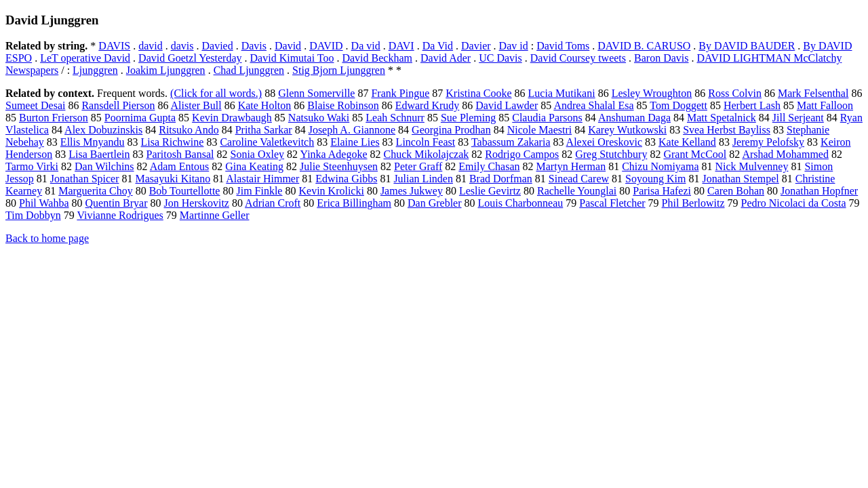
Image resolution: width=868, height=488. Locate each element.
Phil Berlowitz (693, 203)
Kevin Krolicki (331, 191)
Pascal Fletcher (612, 203)
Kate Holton (265, 105)
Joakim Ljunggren (166, 70)
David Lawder (507, 105)
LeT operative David (85, 58)
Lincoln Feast (426, 142)
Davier (476, 46)
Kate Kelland (687, 142)
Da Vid (438, 46)
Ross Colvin (735, 93)
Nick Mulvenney (751, 166)
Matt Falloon (825, 105)
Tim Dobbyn (33, 215)
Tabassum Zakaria (511, 142)
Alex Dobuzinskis (103, 130)
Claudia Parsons (547, 118)
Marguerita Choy (95, 191)
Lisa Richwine (173, 142)
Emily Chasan (489, 166)
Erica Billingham (354, 203)
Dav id (514, 46)
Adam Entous (180, 166)
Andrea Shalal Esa (593, 105)
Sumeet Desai (35, 105)
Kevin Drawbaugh (232, 118)
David (288, 46)
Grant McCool (695, 154)
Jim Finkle (259, 191)
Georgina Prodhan (451, 130)
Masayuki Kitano (173, 179)
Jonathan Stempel (740, 179)
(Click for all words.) (216, 93)
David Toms (563, 46)
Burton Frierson (54, 118)
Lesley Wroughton (652, 93)
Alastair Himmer (262, 179)
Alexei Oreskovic (604, 142)
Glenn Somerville (316, 93)
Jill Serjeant (798, 118)
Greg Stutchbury (611, 154)
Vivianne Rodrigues (120, 215)
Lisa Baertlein (99, 154)
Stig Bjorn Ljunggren (339, 70)
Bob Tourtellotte (185, 191)
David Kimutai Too (292, 58)
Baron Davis (661, 58)
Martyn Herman (571, 166)
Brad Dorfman (501, 179)
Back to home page (47, 238)
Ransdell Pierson (118, 105)
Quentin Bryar (117, 203)
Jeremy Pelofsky (768, 142)
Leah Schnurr (395, 118)
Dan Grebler (435, 203)
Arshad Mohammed (785, 154)
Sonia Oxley (258, 154)
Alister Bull (196, 105)
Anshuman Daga (634, 118)
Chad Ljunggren (249, 70)
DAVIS (114, 46)
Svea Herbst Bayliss (727, 130)
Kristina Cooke (478, 93)
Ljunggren (95, 70)
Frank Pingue (400, 93)
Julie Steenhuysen (339, 166)
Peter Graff (418, 166)
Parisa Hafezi (662, 191)
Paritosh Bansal (180, 154)
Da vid (366, 46)
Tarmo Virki (32, 166)
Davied (217, 46)
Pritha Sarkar (264, 130)
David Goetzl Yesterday (190, 58)
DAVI (401, 46)
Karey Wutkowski (627, 130)
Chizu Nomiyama (660, 166)
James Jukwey (412, 191)
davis (182, 46)
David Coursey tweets (578, 58)
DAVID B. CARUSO (644, 46)
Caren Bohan (736, 191)
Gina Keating (254, 166)
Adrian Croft (273, 203)
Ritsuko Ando (189, 130)
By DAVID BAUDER (747, 46)
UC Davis (500, 58)
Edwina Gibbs (346, 179)
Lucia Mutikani (562, 93)
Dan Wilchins (104, 166)
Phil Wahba (44, 203)
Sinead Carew (579, 179)
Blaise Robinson (343, 105)
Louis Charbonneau (521, 203)
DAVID (326, 46)
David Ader (446, 58)
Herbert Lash (752, 105)
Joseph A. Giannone (352, 130)
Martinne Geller (215, 215)
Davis (254, 46)
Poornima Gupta (140, 118)
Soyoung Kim (655, 179)
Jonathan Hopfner (819, 191)
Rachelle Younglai (577, 191)
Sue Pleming (468, 118)
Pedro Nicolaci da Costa (793, 203)
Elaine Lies (355, 142)
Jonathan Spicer (85, 179)
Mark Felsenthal (813, 93)
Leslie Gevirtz (490, 191)
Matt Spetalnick (722, 118)
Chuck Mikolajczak (427, 154)
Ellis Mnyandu (93, 142)
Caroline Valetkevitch (267, 142)
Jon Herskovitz (197, 203)
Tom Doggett (678, 105)
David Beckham (377, 58)
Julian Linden (423, 179)
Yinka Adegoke (333, 154)
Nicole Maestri (540, 130)
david (151, 46)
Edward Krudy (428, 105)
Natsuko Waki (319, 118)
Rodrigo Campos (522, 154)
